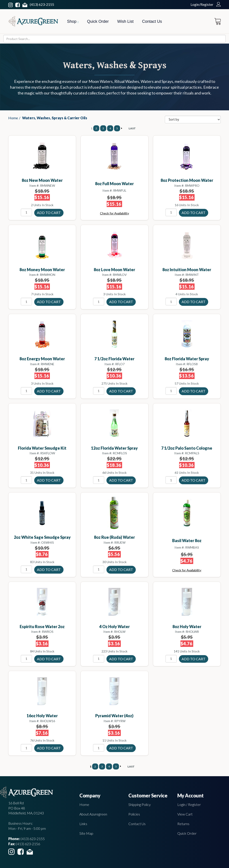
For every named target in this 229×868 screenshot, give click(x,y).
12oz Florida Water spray (114, 448)
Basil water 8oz (187, 541)
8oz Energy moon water (42, 359)
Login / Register (189, 804)
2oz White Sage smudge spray (42, 537)
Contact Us (152, 21)
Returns (183, 824)
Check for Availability (114, 213)
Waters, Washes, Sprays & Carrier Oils (55, 118)
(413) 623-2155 (42, 4)
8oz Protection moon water (187, 180)
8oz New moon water (42, 180)
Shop (73, 21)
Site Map (86, 833)
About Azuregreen (93, 814)
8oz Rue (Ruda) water (114, 537)
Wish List (125, 21)
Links (83, 824)
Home (13, 118)
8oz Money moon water (42, 270)
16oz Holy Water (42, 716)
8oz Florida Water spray (187, 359)
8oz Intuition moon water (187, 270)
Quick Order (98, 21)
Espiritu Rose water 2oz (42, 627)
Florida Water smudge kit (42, 448)
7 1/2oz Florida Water (114, 359)
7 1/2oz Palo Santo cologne (187, 448)
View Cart (185, 814)
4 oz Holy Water (114, 627)
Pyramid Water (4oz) (114, 716)
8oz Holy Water (187, 627)
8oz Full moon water (114, 184)
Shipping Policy (140, 804)
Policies (134, 814)
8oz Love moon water (114, 270)
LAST (132, 128)
